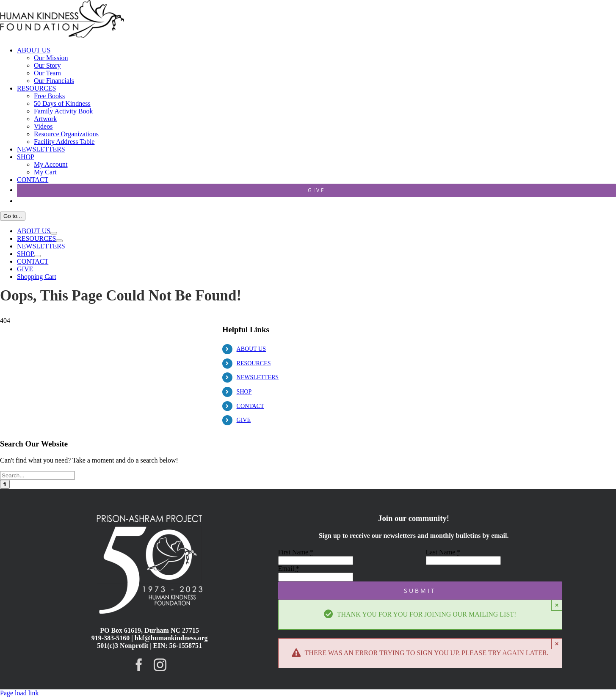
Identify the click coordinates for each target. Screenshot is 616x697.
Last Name (443, 552)
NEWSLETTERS (258, 377)
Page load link (19, 693)
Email (289, 569)
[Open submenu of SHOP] (38, 256)
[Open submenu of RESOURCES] (59, 241)
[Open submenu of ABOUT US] (54, 233)
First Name (296, 552)
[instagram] (160, 665)
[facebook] (139, 665)
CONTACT (250, 406)
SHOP (244, 392)
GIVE (244, 420)
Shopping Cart (37, 277)
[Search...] (37, 475)
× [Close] (557, 605)
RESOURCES (254, 363)
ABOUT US (251, 349)
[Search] (5, 484)
